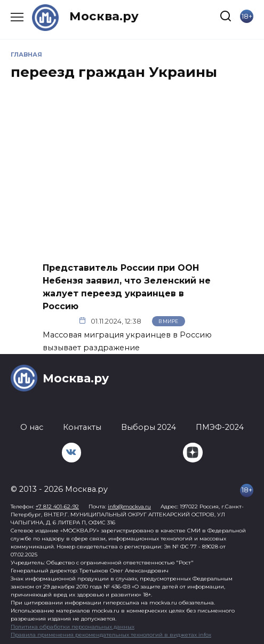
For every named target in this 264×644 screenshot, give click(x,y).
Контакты (82, 427)
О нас (32, 427)
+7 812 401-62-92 (57, 506)
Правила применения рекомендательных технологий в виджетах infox (111, 635)
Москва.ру (104, 16)
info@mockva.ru (129, 506)
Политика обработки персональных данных (73, 627)
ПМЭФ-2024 (220, 427)
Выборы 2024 (149, 427)
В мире (168, 321)
